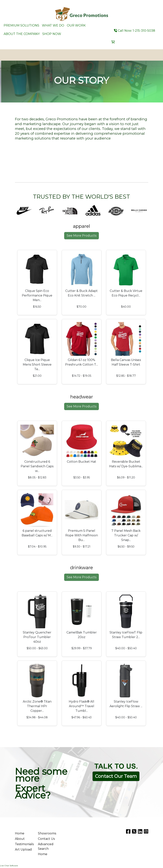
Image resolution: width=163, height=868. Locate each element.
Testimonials (24, 844)
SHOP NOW (52, 34)
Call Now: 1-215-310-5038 (135, 31)
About (20, 839)
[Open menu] (155, 55)
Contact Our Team (116, 776)
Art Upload (23, 849)
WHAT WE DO (53, 25)
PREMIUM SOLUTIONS (21, 25)
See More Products (81, 236)
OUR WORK (76, 25)
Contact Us (46, 839)
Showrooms (47, 833)
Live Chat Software (9, 866)
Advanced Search (46, 846)
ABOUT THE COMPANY (22, 34)
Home (20, 833)
